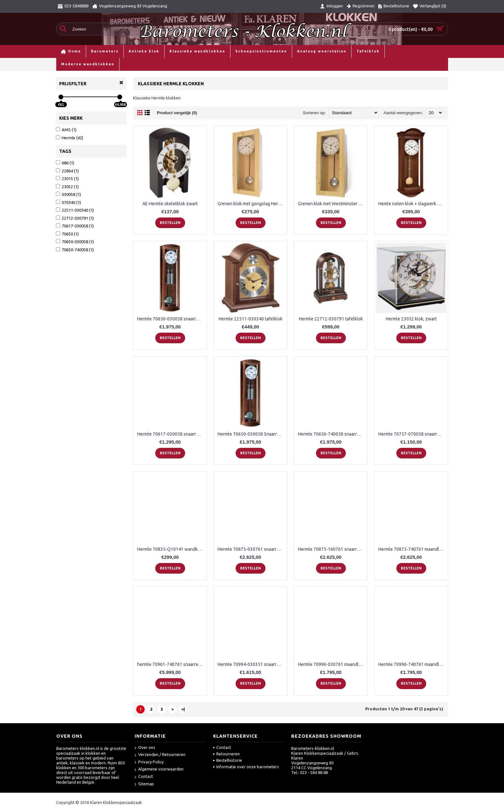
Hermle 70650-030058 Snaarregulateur (252, 434)
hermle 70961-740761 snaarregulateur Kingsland (171, 664)
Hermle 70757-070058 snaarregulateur (412, 434)
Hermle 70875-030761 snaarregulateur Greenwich (252, 549)
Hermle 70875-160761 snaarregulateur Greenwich (332, 549)
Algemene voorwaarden (159, 769)
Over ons (145, 748)
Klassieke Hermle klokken (149, 64)
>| (183, 709)
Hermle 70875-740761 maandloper (412, 549)
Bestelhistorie (228, 760)
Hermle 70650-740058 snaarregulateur (332, 434)
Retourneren (226, 754)
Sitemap (144, 784)
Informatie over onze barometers (246, 767)
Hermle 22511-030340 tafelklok (251, 319)
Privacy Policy (149, 762)
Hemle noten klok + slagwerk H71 (412, 204)
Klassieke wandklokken (96, 64)
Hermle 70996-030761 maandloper (332, 664)
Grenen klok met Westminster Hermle (332, 204)
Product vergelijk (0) (177, 113)
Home (62, 64)
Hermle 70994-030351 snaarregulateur (252, 664)
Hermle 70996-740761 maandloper (412, 664)
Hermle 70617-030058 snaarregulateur (171, 434)
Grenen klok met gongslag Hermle (252, 204)
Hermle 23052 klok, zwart (411, 319)
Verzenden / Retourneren (160, 755)
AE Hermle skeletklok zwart (170, 204)
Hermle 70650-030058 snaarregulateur (171, 319)
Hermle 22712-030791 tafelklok (331, 319)
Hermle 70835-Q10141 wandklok (171, 549)
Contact (144, 777)
